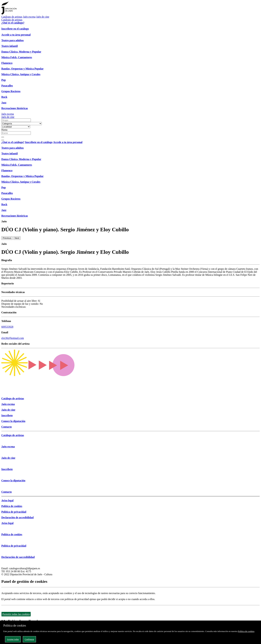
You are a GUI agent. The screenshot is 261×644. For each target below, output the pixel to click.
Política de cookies (246, 631)
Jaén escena (29, 17)
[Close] (3, 140)
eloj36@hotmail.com (13, 338)
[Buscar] (3, 137)
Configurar (29, 639)
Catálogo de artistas (12, 17)
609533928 (7, 327)
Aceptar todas (13, 639)
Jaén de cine (43, 17)
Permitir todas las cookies (16, 614)
